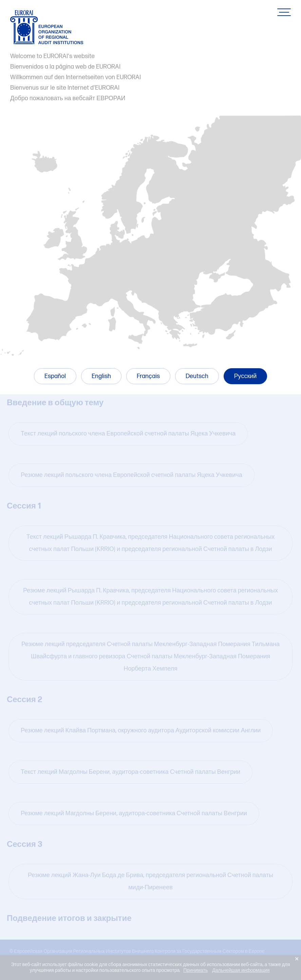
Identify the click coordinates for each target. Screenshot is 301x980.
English (101, 376)
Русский (246, 376)
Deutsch (197, 376)
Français (148, 376)
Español (55, 376)
